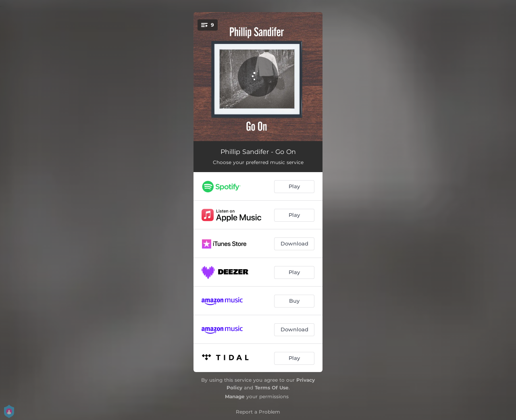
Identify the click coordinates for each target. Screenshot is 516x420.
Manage (235, 396)
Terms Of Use (272, 388)
